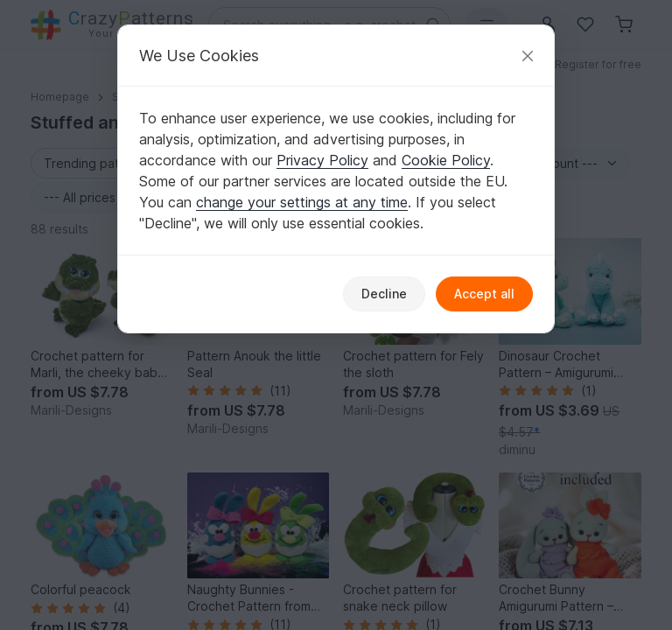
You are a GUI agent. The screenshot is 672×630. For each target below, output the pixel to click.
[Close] (528, 56)
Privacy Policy (322, 160)
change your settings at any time (302, 202)
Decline (384, 294)
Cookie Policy (446, 160)
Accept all (484, 294)
